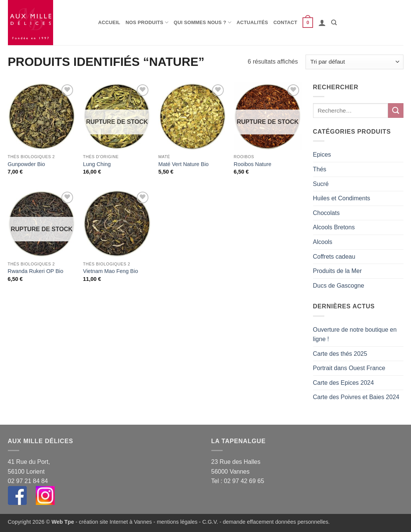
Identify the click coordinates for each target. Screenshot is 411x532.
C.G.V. (210, 522)
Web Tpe (63, 522)
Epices (322, 155)
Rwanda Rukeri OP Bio (35, 271)
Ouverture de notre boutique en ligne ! (355, 335)
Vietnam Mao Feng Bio (110, 271)
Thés (320, 169)
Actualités (252, 22)
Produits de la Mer (338, 271)
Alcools (323, 242)
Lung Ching (97, 164)
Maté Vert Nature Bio (183, 164)
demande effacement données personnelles (276, 522)
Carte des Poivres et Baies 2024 (356, 397)
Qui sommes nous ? (202, 22)
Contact (285, 22)
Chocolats (326, 213)
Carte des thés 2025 (340, 354)
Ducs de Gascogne (339, 286)
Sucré (321, 184)
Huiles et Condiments (342, 198)
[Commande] (354, 62)
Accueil (109, 22)
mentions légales (177, 522)
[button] (308, 23)
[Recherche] (334, 23)
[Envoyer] (396, 111)
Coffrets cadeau (334, 257)
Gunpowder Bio (26, 164)
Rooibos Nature (252, 164)
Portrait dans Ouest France (349, 368)
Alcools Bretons (334, 227)
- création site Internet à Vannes (113, 522)
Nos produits (147, 22)
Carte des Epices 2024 (344, 383)
